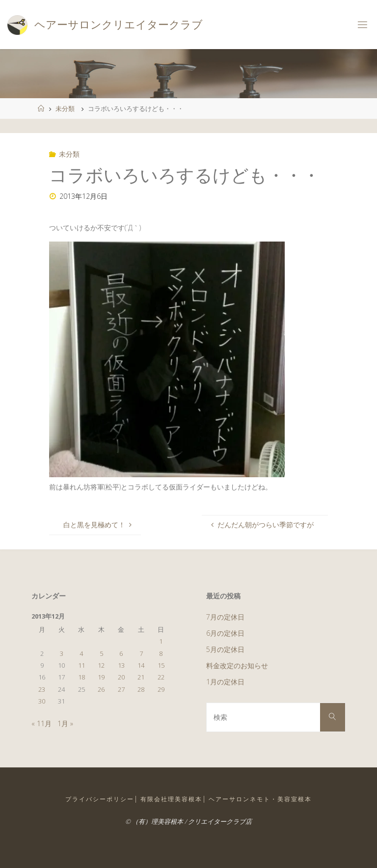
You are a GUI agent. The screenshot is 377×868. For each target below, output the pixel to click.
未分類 (65, 108)
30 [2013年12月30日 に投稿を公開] (42, 701)
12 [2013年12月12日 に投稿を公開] (101, 665)
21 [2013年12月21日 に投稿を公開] (141, 677)
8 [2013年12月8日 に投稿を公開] (161, 653)
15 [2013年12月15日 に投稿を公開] (161, 665)
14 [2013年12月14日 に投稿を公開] (141, 665)
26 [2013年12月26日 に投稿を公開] (101, 689)
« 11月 (41, 723)
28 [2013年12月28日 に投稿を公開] (141, 689)
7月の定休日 (225, 617)
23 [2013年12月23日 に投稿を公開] (42, 689)
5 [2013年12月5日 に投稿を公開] (101, 653)
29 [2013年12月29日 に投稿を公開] (161, 689)
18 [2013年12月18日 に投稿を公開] (81, 677)
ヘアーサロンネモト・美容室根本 (260, 799)
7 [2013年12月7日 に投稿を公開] (141, 653)
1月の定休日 (225, 682)
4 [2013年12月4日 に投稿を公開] (81, 653)
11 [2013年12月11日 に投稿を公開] (81, 665)
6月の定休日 (225, 633)
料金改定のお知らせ (237, 665)
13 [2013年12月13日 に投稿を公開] (121, 665)
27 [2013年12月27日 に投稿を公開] (121, 689)
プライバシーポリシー (100, 799)
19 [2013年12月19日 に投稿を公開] (101, 677)
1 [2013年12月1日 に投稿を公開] (161, 641)
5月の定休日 (225, 649)
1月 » (65, 723)
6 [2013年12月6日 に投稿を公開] (121, 653)
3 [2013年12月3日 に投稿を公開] (62, 653)
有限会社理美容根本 (171, 799)
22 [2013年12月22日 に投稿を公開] (161, 677)
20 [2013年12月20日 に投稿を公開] (121, 677)
